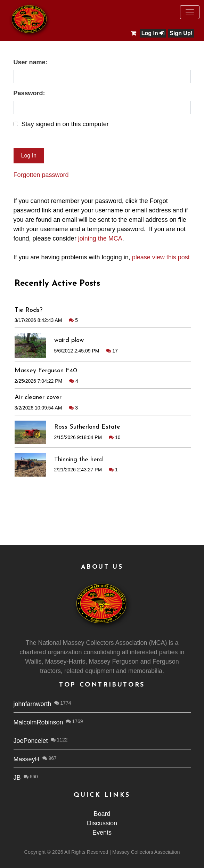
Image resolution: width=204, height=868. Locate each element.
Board (102, 814)
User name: (31, 62)
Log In (153, 33)
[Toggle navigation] (190, 12)
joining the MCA (100, 238)
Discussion (102, 823)
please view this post (161, 257)
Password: (29, 93)
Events (102, 833)
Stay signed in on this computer (65, 124)
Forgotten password (41, 175)
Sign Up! (181, 33)
